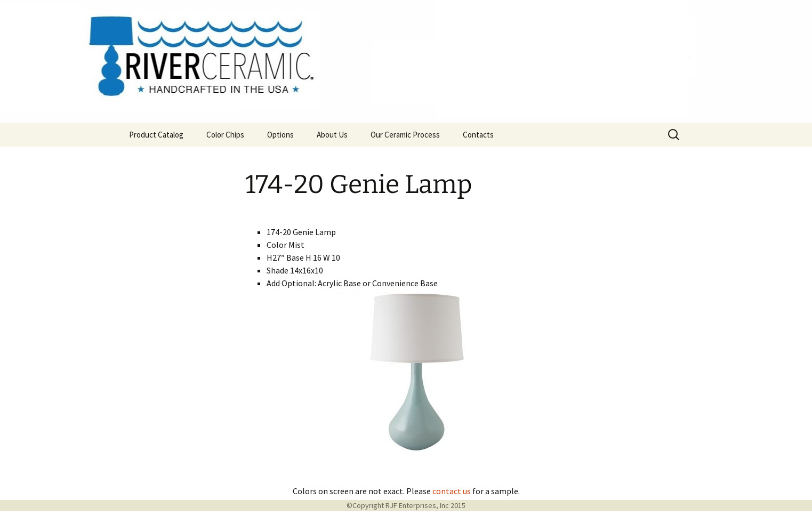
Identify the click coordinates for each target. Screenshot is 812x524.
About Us (332, 135)
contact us (452, 491)
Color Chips (225, 135)
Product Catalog (156, 135)
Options (280, 135)
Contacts (478, 135)
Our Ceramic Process (405, 135)
